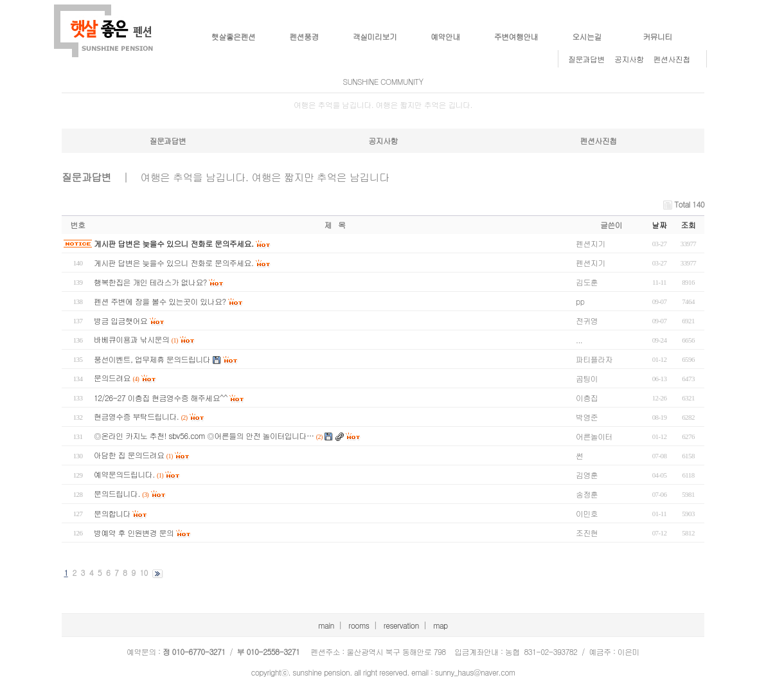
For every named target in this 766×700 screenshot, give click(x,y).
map (441, 625)
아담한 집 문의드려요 (129, 455)
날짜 (660, 225)
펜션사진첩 (672, 59)
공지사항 (629, 59)
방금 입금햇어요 (120, 320)
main (326, 625)
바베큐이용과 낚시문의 (131, 339)
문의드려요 (112, 378)
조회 (689, 225)
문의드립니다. (117, 493)
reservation (401, 625)
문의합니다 (112, 513)
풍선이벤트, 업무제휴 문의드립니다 (152, 359)
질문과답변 (586, 59)
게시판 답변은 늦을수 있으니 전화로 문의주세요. (174, 243)
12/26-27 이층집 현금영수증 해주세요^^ (161, 398)
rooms (359, 625)
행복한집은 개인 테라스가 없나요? (150, 282)
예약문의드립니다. (124, 474)
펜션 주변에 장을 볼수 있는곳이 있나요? (160, 301)
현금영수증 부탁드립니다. (136, 416)
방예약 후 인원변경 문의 (134, 533)
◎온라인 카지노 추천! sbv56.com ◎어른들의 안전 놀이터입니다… (204, 435)
